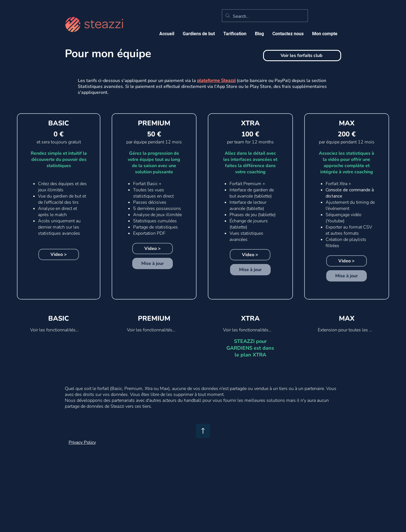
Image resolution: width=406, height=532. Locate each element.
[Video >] (59, 254)
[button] (235, 34)
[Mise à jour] (153, 263)
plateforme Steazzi (216, 81)
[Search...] (264, 16)
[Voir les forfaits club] (302, 56)
